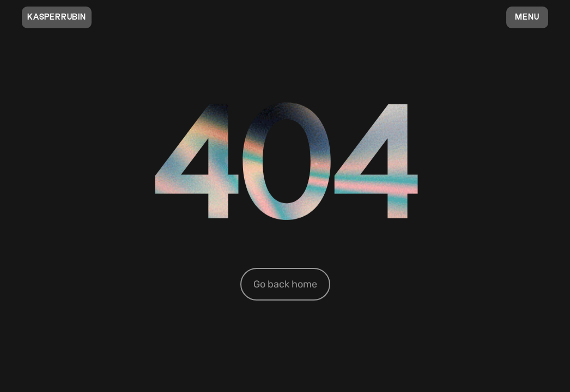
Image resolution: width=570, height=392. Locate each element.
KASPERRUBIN (57, 17)
